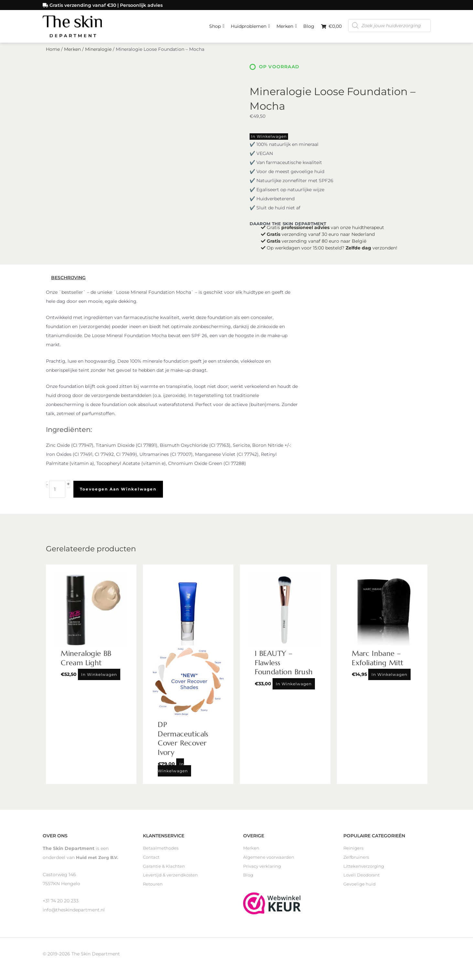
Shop (217, 24)
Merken (287, 24)
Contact (152, 859)
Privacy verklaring (264, 868)
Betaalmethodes (162, 850)
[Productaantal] (57, 491)
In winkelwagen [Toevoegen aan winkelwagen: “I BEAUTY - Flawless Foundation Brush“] (294, 685)
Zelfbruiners (357, 859)
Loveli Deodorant (363, 877)
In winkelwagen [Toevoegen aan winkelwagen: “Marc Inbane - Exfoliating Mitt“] (389, 676)
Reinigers (354, 850)
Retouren (153, 886)
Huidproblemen (250, 24)
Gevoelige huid (360, 886)
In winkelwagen (269, 138)
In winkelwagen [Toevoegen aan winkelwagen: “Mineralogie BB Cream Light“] (99, 676)
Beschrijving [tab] (68, 280)
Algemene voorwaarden (270, 859)
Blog (309, 26)
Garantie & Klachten (165, 868)
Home (53, 51)
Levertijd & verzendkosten (172, 877)
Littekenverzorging (365, 868)
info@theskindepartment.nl (74, 911)
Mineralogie (98, 51)
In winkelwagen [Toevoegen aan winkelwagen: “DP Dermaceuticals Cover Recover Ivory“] (173, 769)
